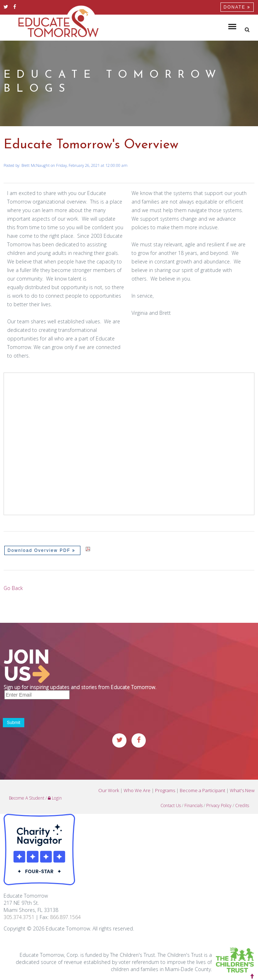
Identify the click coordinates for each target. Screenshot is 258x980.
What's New (242, 790)
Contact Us (171, 805)
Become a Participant (202, 790)
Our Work (109, 790)
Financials (193, 805)
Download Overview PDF (42, 550)
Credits (242, 805)
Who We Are (137, 790)
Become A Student (27, 798)
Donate (237, 7)
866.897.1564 (65, 917)
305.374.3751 (19, 917)
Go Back (13, 588)
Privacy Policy (219, 805)
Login (55, 798)
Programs (165, 790)
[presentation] (58, 714)
